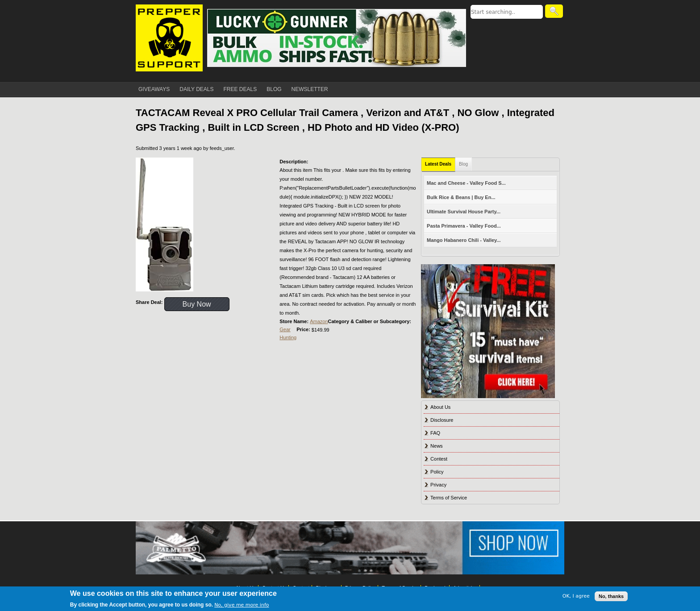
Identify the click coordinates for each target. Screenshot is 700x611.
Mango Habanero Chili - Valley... (464, 240)
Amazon (319, 321)
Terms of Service (449, 498)
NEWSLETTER (310, 89)
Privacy (438, 485)
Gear (285, 329)
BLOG (274, 89)
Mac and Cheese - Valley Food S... (466, 183)
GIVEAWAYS (154, 89)
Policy (437, 472)
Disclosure (442, 420)
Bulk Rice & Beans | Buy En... (461, 197)
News (437, 446)
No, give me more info (242, 605)
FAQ (435, 433)
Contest (439, 459)
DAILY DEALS (196, 89)
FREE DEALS (240, 89)
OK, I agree (576, 596)
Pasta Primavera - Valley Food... (464, 226)
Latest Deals (438, 164)
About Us (440, 407)
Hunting (288, 337)
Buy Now (197, 304)
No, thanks (611, 596)
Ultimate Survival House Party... (464, 212)
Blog (463, 164)
